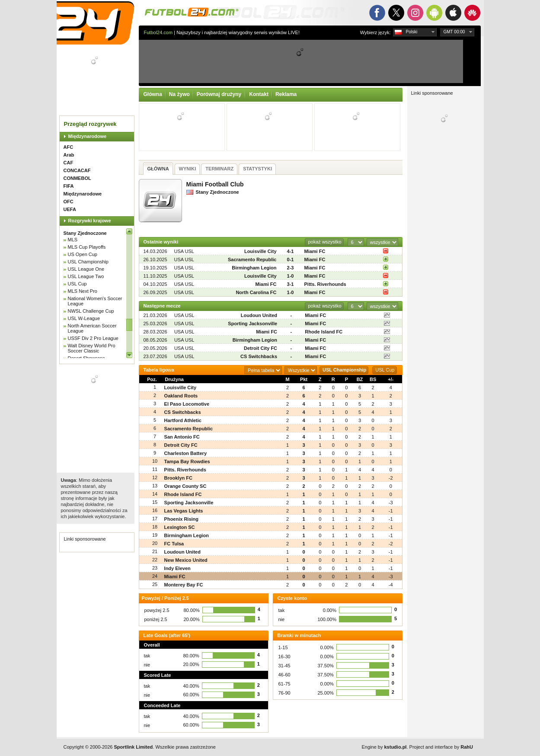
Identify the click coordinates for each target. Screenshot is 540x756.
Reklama (286, 94)
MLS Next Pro (83, 291)
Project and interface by (441, 747)
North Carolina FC (256, 292)
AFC (69, 147)
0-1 (291, 259)
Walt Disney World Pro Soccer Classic (92, 348)
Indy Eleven (177, 568)
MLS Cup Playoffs (87, 247)
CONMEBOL (77, 178)
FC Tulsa (174, 544)
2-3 (291, 268)
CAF (69, 163)
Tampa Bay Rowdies (187, 461)
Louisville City (260, 251)
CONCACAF (77, 170)
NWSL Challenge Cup (91, 311)
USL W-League (84, 318)
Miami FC (315, 251)
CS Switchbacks (259, 356)
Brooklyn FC (178, 478)
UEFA (70, 209)
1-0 (291, 276)
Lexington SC (180, 527)
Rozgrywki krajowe (90, 221)
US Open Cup (83, 254)
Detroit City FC (260, 348)
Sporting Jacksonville (252, 324)
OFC (69, 202)
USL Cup (77, 284)
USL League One (86, 269)
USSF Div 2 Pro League (93, 338)
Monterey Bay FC (184, 585)
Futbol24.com (158, 32)
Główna (153, 94)
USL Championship (88, 262)
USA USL (184, 251)
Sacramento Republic (252, 259)
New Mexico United (186, 560)
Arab (69, 155)
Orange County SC (185, 486)
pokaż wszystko (324, 242)
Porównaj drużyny (219, 94)
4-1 (291, 251)
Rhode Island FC (324, 332)
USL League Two (86, 276)
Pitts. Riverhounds (325, 284)
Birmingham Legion (254, 268)
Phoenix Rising (181, 519)
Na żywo (179, 94)
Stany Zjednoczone (85, 233)
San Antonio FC (182, 437)
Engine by (384, 747)
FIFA (69, 186)
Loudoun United (259, 315)
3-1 (291, 284)
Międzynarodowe (88, 136)
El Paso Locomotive (187, 404)
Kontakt (259, 94)
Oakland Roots (181, 396)
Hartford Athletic (183, 420)
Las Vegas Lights (184, 511)
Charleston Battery (185, 453)
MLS (73, 240)
